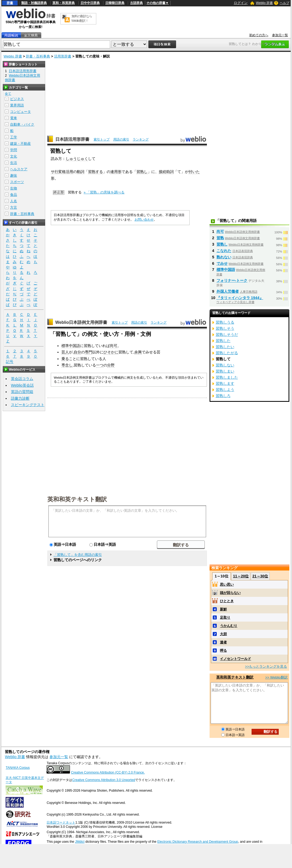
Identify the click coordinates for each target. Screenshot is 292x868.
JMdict (80, 842)
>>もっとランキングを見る (266, 666)
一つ (100, 365)
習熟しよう (225, 390)
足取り (225, 617)
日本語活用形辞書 (72, 139)
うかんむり (229, 626)
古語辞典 (136, 3)
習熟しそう (225, 328)
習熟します (225, 383)
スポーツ (17, 182)
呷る (223, 650)
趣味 (14, 175)
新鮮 (223, 609)
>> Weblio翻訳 (276, 677)
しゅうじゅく (77, 159)
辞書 (10, 3)
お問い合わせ (144, 220)
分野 (111, 365)
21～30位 (260, 576)
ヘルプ (285, 3)
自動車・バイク (22, 124)
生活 (14, 163)
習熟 (220, 238)
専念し (67, 365)
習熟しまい (225, 371)
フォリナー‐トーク (232, 280)
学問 (14, 150)
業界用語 (17, 105)
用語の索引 (121, 139)
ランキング (141, 139)
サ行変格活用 (62, 172)
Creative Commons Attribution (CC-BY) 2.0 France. (108, 772)
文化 (14, 156)
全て (8, 94)
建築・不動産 (20, 144)
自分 (77, 352)
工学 (14, 137)
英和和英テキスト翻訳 (77, 499)
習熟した (223, 341)
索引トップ (102, 139)
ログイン (241, 3)
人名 (14, 201)
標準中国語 (71, 346)
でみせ (222, 263)
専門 (89, 352)
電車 (14, 118)
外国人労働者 (228, 291)
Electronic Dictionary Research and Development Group (198, 842)
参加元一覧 (280, 35)
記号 (10, 362)
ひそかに (111, 352)
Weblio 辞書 (264, 3)
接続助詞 (166, 172)
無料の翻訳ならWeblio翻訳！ (82, 18)
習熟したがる (227, 353)
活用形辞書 (63, 56)
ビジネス (17, 99)
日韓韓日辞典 (115, 3)
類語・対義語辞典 (34, 3)
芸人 (65, 352)
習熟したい (225, 347)
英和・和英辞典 (64, 3)
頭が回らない (230, 593)
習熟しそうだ (227, 334)
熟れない (224, 257)
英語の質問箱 (22, 392)
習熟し (142, 172)
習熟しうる (225, 322)
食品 (14, 195)
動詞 (81, 172)
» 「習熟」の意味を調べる (104, 192)
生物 (14, 188)
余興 (138, 352)
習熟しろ (223, 396)
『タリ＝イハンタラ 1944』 (240, 298)
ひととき (227, 601)
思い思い (227, 584)
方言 (14, 207)
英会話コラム (22, 379)
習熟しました (227, 377)
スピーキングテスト (28, 405)
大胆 (223, 634)
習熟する (95, 172)
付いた (194, 172)
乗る (65, 359)
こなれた (224, 251)
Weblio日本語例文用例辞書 (81, 322)
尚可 (114, 346)
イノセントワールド (235, 659)
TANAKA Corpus (18, 768)
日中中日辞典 (90, 3)
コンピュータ (20, 112)
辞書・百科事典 (38, 56)
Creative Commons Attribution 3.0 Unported (104, 780)
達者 (223, 642)
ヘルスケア (19, 169)
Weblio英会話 (22, 385)
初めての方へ (259, 35)
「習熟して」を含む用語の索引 (78, 555)
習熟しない (225, 365)
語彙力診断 (20, 398)
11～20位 (241, 576)
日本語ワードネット (61, 822)
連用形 (116, 172)
